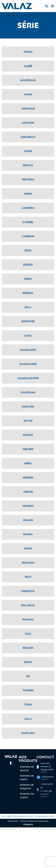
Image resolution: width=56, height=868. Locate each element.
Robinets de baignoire (27, 787)
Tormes (28, 690)
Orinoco (28, 591)
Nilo (28, 577)
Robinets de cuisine (27, 796)
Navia (28, 548)
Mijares (28, 449)
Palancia (28, 605)
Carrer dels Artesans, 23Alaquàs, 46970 (47, 766)
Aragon (28, 123)
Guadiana (28, 392)
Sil (28, 676)
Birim (28, 194)
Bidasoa (28, 179)
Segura (28, 648)
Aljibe (28, 66)
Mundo (28, 506)
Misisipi (28, 477)
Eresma (28, 293)
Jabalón (28, 406)
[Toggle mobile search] (47, 6)
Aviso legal (7, 816)
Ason (28, 151)
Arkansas (28, 137)
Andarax (28, 108)
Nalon (28, 520)
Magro (28, 435)
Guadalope (28, 364)
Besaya (28, 165)
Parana (28, 619)
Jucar (28, 421)
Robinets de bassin (27, 777)
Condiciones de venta (44, 816)
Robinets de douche (27, 769)
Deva (28, 250)
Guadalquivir (28, 378)
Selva (28, 662)
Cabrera (28, 208)
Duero (28, 265)
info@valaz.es (48, 777)
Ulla (28, 719)
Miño (28, 463)
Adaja (28, 52)
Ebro (28, 279)
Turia (28, 704)
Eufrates (28, 321)
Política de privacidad (23, 816)
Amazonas (28, 80)
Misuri (28, 492)
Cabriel (28, 222)
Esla (28, 307)
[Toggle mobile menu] (53, 6)
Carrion (28, 236)
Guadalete (28, 350)
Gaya (28, 336)
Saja (28, 634)
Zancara (28, 733)
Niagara (28, 563)
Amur (28, 94)
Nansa (28, 534)
